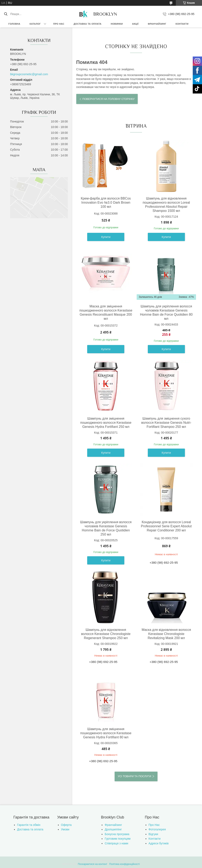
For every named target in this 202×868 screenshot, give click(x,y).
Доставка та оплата (87, 24)
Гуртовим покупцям (118, 839)
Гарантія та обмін (29, 825)
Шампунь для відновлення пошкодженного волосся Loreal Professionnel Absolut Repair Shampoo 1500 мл (166, 205)
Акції (135, 24)
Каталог (35, 24)
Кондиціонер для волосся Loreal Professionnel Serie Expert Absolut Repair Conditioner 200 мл (166, 526)
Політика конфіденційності (124, 864)
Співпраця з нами (116, 843)
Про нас (59, 24)
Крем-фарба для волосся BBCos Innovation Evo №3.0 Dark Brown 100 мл (106, 203)
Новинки (117, 24)
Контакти (182, 24)
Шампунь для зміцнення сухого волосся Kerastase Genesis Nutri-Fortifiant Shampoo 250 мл (166, 423)
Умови (65, 829)
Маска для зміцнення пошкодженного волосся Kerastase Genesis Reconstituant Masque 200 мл (106, 312)
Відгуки (153, 834)
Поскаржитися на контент (93, 864)
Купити (106, 237)
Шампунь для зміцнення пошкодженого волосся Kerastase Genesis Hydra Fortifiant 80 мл (106, 733)
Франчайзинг (157, 24)
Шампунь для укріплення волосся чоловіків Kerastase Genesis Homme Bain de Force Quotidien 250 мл (106, 528)
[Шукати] (6, 14)
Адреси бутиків (159, 843)
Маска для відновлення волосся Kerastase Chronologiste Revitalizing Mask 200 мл (166, 634)
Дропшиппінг (113, 829)
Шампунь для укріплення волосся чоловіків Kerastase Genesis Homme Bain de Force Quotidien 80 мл (166, 312)
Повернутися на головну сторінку (109, 99)
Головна (14, 24)
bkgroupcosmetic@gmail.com (29, 74)
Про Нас (154, 825)
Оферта (66, 825)
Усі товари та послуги (134, 776)
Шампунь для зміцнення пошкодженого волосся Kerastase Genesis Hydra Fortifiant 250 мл (106, 423)
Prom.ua (120, 860)
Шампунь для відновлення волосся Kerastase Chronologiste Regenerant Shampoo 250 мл (106, 634)
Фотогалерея (157, 829)
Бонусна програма (117, 834)
